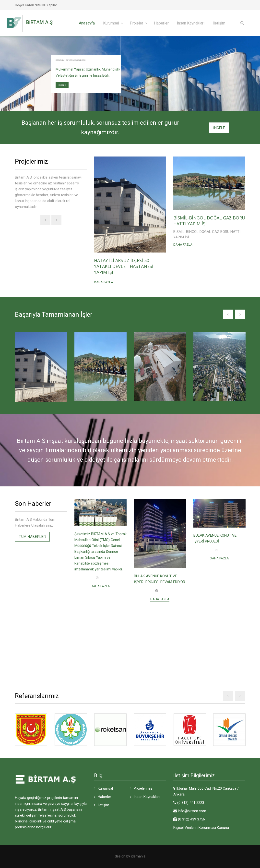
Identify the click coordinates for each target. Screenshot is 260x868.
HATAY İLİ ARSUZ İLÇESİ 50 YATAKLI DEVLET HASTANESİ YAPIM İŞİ (124, 266)
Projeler (136, 23)
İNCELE (62, 85)
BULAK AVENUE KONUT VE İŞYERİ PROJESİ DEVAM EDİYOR (160, 579)
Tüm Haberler (32, 537)
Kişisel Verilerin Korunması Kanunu (201, 828)
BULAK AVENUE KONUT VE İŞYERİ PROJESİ (215, 538)
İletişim (219, 23)
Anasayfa (87, 23)
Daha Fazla (104, 282)
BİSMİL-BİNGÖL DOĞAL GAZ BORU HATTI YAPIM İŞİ (209, 221)
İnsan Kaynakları (191, 23)
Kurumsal (111, 23)
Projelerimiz (143, 788)
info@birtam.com (192, 811)
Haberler (161, 23)
